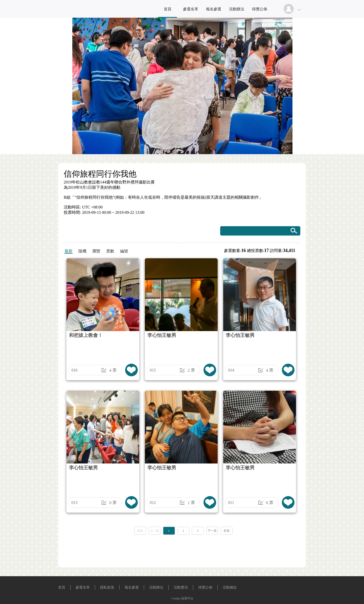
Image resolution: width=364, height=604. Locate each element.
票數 (110, 251)
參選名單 (191, 9)
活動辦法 (237, 9)
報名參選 (214, 9)
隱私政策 (107, 587)
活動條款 (230, 587)
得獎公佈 (260, 9)
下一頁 (212, 531)
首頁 (168, 9)
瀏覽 (96, 251)
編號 (124, 251)
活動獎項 (181, 587)
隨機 (82, 251)
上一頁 (154, 531)
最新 (69, 251)
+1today (176, 598)
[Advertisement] (182, 549)
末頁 (226, 531)
